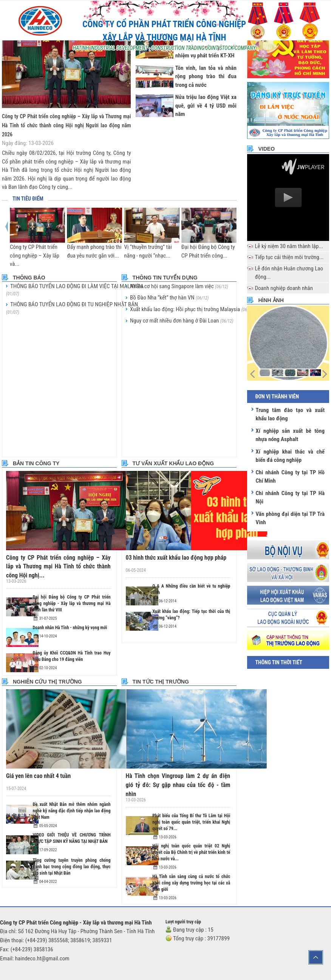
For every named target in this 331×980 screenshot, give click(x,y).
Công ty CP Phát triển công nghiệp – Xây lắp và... (35, 255)
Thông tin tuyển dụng (165, 278)
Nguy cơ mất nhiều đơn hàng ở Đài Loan (182, 321)
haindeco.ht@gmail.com (42, 947)
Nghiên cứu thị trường (47, 680)
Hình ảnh (271, 300)
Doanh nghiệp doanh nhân (284, 288)
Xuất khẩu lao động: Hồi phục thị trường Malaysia (192, 309)
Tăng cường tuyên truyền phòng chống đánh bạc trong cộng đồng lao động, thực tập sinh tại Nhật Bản (72, 865)
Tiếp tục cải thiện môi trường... (289, 257)
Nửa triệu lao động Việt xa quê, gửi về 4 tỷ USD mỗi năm (206, 106)
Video (266, 149)
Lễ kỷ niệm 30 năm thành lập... (289, 246)
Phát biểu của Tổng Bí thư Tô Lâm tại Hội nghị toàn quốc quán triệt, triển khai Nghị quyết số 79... (191, 810)
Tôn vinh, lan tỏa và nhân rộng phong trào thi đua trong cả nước (206, 76)
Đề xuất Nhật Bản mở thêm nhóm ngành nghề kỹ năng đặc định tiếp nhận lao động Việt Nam (72, 809)
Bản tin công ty (36, 463)
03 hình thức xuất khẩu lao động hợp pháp (173, 557)
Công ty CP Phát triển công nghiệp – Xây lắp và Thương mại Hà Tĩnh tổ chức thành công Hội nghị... (58, 566)
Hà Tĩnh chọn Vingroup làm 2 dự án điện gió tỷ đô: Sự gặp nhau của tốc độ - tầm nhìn (178, 779)
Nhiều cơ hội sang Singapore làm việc (179, 286)
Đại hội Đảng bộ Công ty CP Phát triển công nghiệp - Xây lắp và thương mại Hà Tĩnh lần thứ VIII (72, 602)
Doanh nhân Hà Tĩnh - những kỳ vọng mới (70, 626)
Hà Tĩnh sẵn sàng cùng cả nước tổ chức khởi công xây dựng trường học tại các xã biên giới (191, 871)
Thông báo (29, 278)
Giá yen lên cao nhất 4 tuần (37, 774)
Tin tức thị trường (161, 680)
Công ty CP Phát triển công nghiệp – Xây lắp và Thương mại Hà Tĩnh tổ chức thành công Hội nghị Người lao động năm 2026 (66, 125)
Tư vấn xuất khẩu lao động (173, 463)
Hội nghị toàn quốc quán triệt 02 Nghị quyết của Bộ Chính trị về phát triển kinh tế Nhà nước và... (191, 841)
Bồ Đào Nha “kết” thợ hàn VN (169, 298)
